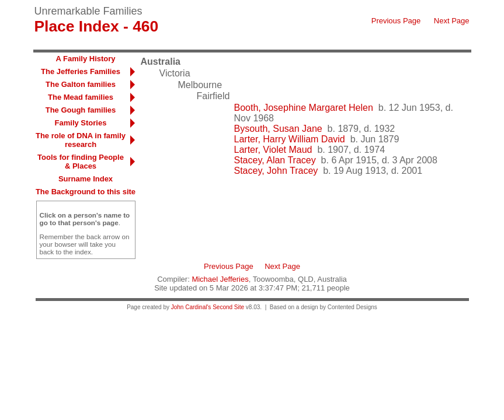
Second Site (228, 307)
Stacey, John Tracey (276, 171)
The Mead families (81, 97)
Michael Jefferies (220, 279)
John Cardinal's (191, 307)
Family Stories (81, 123)
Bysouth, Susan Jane (278, 129)
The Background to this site (86, 192)
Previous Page (396, 21)
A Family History (85, 59)
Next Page (452, 21)
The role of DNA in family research (81, 140)
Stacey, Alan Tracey (275, 160)
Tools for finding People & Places (81, 162)
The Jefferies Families (81, 71)
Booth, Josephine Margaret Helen (304, 108)
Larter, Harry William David (290, 139)
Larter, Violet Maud (273, 150)
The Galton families (81, 84)
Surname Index (86, 179)
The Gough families (81, 110)
